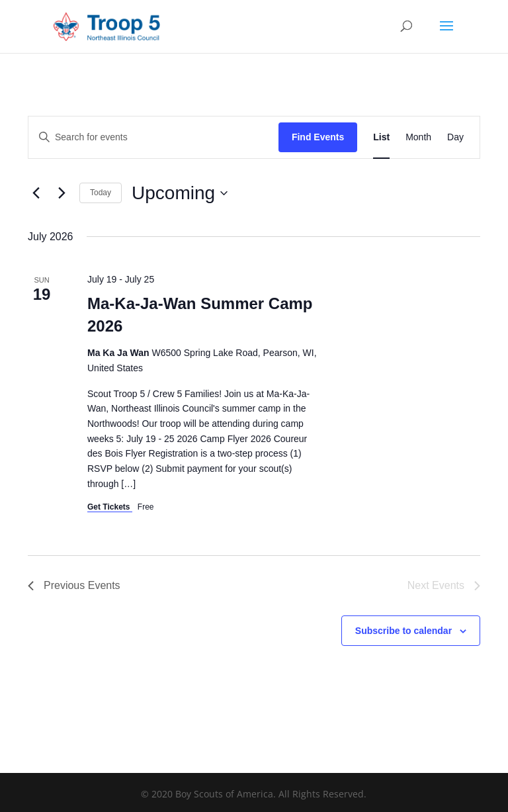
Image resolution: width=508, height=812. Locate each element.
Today (101, 193)
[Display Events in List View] (381, 137)
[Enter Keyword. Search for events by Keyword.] (153, 137)
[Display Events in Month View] (418, 137)
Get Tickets (110, 507)
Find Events (318, 137)
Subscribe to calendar (403, 631)
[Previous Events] (36, 193)
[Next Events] (62, 193)
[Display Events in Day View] (455, 137)
